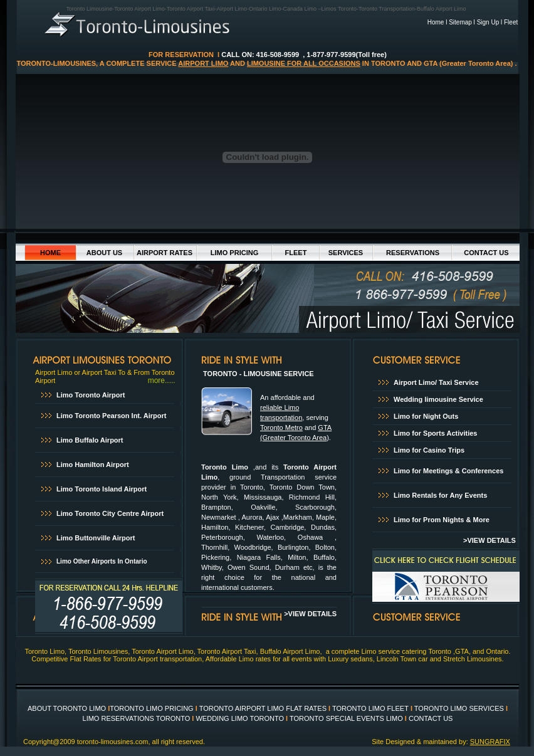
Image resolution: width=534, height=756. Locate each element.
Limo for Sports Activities (435, 433)
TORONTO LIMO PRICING (151, 708)
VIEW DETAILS (493, 540)
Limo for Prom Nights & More (442, 520)
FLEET (296, 253)
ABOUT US (104, 253)
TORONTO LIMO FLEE (368, 708)
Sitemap (460, 22)
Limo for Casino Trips (430, 450)
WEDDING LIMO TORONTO (240, 718)
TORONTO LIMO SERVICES (458, 708)
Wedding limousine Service (438, 399)
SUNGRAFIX (490, 742)
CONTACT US (486, 253)
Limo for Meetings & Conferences (448, 471)
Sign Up (488, 22)
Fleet (511, 22)
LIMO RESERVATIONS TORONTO (137, 718)
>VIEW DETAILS (310, 614)
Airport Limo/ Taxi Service (436, 382)
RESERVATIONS (413, 253)
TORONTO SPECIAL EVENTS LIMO (346, 718)
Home (436, 22)
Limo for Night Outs (426, 416)
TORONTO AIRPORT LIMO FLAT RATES (263, 708)
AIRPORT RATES (165, 253)
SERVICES (346, 253)
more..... (162, 381)
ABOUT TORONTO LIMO (67, 708)
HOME (50, 253)
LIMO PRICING (234, 253)
